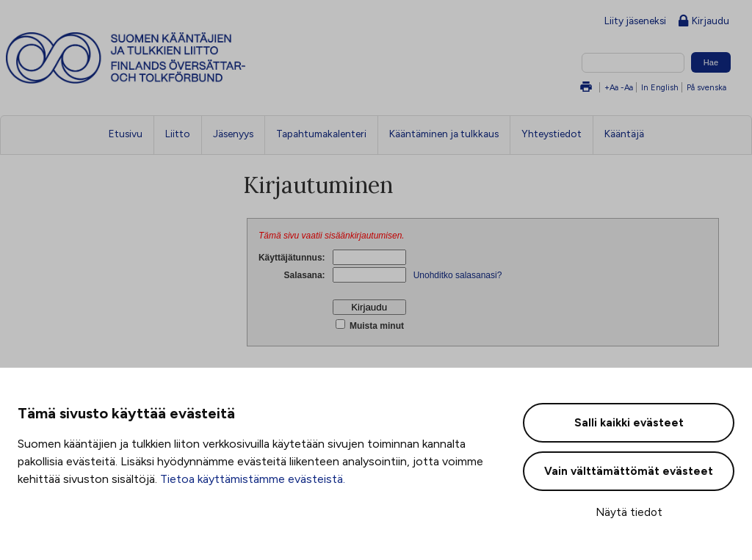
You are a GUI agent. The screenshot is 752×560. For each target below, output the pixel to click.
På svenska (706, 87)
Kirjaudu (704, 22)
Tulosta (586, 88)
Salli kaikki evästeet (629, 423)
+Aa (611, 87)
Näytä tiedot (629, 512)
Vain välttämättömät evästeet (629, 471)
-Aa (627, 87)
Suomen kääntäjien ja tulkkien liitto (187, 58)
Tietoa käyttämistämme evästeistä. (253, 479)
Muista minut (376, 326)
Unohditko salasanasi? (458, 275)
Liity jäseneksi (635, 21)
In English (660, 87)
